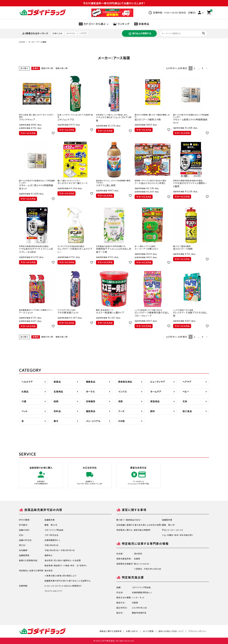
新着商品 (142, 24)
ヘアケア (83, 33)
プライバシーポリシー (198, 631)
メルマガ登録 (148, 631)
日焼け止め (57, 33)
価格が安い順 (47, 68)
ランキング (121, 24)
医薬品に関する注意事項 (111, 631)
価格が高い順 (62, 68)
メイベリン (71, 33)
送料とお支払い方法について (171, 631)
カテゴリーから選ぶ (92, 24)
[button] (207, 68)
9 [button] (203, 68)
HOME (22, 42)
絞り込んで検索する (140, 34)
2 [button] (195, 68)
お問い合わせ (132, 631)
